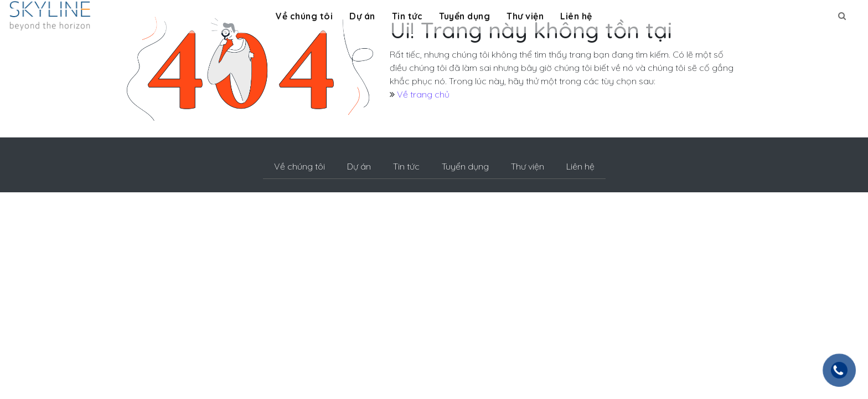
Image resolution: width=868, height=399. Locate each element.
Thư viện (525, 16)
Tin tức (407, 16)
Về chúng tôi (304, 16)
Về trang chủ (423, 94)
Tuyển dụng (464, 16)
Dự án (362, 16)
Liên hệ (576, 16)
